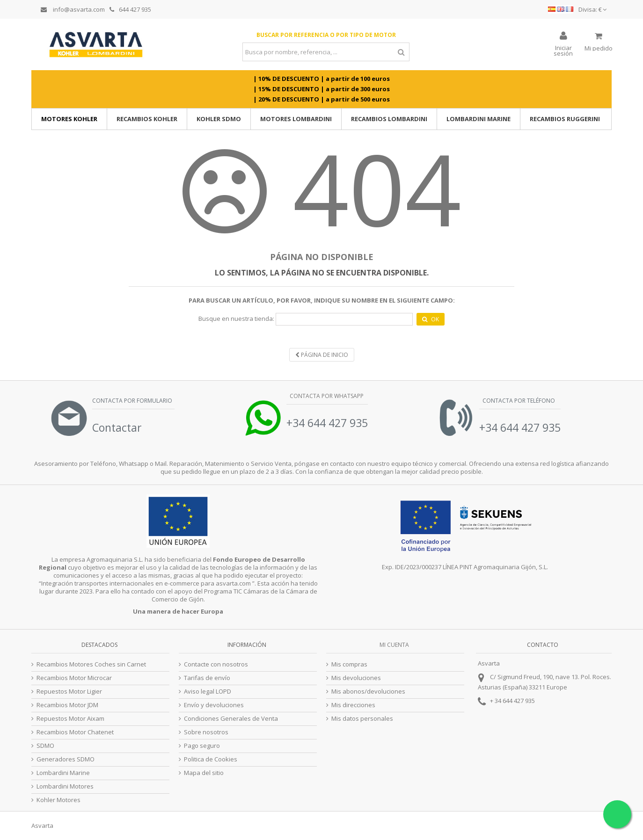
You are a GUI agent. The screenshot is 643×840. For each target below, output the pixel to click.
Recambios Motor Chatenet (75, 732)
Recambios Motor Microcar (74, 678)
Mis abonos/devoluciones (368, 692)
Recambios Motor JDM (67, 705)
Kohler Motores (58, 800)
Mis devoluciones (356, 678)
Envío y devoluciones (214, 705)
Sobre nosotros (206, 732)
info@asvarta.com (73, 9)
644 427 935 (130, 9)
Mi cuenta (394, 645)
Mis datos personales (362, 719)
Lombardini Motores (65, 786)
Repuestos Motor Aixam (70, 719)
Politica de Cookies (211, 759)
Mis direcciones (353, 705)
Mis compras (349, 664)
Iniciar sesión (563, 50)
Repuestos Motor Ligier (69, 692)
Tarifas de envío (207, 678)
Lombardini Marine (63, 773)
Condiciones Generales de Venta (231, 719)
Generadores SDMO (66, 759)
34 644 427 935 (515, 701)
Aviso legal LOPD (208, 692)
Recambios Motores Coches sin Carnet (91, 664)
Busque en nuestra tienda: (236, 319)
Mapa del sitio (204, 773)
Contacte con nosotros (216, 664)
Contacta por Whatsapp (326, 396)
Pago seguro (202, 746)
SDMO (45, 746)
